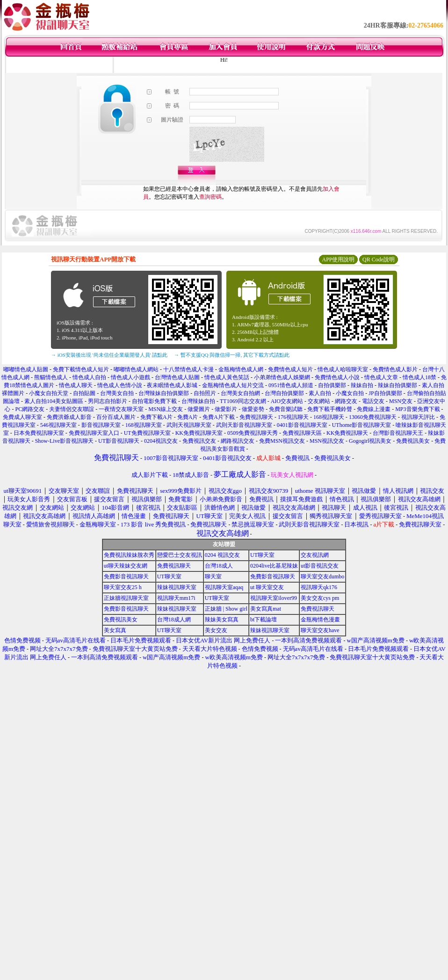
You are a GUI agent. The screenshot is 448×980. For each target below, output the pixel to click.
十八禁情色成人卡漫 (188, 369)
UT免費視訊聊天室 (147, 433)
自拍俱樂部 (332, 385)
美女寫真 (115, 630)
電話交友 (373, 401)
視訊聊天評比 (418, 417)
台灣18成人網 (174, 620)
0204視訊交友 (161, 441)
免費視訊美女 (413, 441)
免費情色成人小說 (337, 377)
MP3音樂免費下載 (417, 409)
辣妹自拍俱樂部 (397, 385)
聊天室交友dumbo (322, 576)
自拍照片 (205, 393)
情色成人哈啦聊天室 (343, 369)
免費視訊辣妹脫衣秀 (129, 555)
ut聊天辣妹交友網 (126, 566)
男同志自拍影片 (108, 401)
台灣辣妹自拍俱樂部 (164, 393)
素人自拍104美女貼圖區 (54, 401)
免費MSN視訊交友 (282, 441)
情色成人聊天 (76, 385)
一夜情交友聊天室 (121, 409)
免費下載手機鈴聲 (330, 409)
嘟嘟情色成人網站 (136, 369)
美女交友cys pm (320, 598)
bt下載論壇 (264, 620)
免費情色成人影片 (395, 369)
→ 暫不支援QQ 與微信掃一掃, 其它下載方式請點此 (232, 355)
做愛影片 (226, 409)
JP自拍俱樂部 (385, 393)
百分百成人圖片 (116, 417)
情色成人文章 (381, 377)
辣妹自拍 (362, 385)
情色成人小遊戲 (130, 377)
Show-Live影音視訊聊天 (64, 441)
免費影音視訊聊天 (126, 576)
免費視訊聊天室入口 (94, 433)
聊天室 (213, 576)
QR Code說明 (379, 259)
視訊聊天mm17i (176, 598)
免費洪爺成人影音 (69, 417)
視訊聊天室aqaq (224, 587)
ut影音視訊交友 (320, 566)
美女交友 (216, 630)
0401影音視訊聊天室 (302, 425)
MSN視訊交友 (327, 441)
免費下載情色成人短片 (81, 369)
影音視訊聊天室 (101, 425)
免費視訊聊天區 (302, 433)
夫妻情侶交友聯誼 (72, 409)
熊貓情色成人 (51, 377)
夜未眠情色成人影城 (172, 385)
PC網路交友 (30, 409)
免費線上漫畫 (374, 409)
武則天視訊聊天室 (189, 425)
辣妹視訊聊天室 (177, 587)
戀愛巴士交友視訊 (180, 555)
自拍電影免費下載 (154, 401)
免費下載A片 (156, 417)
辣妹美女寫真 (222, 620)
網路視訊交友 (238, 441)
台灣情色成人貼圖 (177, 377)
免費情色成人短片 (290, 369)
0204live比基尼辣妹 (274, 566)
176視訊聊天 (293, 417)
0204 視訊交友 (222, 555)
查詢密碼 (210, 197)
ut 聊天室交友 (267, 587)
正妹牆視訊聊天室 (126, 598)
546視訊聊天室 (58, 425)
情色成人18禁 (419, 377)
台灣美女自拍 (117, 393)
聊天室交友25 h (123, 587)
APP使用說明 (338, 259)
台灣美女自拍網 (240, 393)
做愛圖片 (199, 409)
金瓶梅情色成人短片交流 (233, 385)
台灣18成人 (219, 566)
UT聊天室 (262, 555)
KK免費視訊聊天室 (199, 433)
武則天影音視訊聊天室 (244, 425)
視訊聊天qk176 (319, 587)
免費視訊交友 (199, 441)
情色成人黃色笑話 (227, 377)
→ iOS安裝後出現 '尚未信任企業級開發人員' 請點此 (109, 355)
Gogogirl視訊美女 (370, 441)
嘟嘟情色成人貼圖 (26, 369)
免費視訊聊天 (256, 417)
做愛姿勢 (253, 409)
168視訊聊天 (329, 417)
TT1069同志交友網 (243, 401)
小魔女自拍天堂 (49, 393)
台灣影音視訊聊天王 (398, 433)
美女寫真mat (266, 609)
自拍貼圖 (84, 393)
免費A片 (188, 417)
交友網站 (319, 401)
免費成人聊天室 (22, 417)
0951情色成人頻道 (291, 385)
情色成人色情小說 (120, 385)
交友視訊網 (315, 555)
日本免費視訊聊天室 (39, 433)
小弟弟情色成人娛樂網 (282, 377)
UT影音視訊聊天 (119, 441)
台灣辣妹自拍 (198, 401)
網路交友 (346, 401)
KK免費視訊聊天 (347, 433)
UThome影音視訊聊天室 (362, 425)
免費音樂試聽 (286, 409)
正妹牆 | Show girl (226, 609)
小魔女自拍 (350, 393)
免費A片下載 (219, 417)
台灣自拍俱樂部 (284, 393)
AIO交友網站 (287, 401)
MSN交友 (401, 401)
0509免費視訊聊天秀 (253, 433)
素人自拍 (320, 393)
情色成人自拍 (89, 377)
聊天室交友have (320, 630)
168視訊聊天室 (144, 425)
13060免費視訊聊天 (373, 417)
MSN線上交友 (166, 409)
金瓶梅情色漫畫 (320, 620)
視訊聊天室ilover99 (274, 598)
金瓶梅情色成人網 (241, 369)
